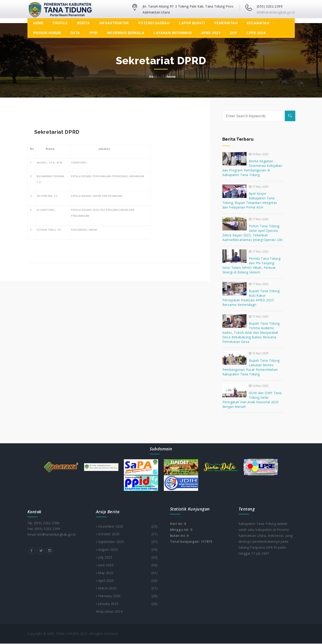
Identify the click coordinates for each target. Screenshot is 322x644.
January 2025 (127, 604)
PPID (93, 33)
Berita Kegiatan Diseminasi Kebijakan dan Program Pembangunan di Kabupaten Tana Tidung (252, 168)
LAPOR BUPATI (192, 23)
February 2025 (127, 596)
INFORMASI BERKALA (126, 33)
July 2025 (127, 558)
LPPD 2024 (256, 33)
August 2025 (127, 550)
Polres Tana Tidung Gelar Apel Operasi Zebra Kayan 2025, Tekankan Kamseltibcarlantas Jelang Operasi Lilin (253, 233)
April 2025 (127, 581)
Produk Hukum (47, 33)
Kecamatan (258, 23)
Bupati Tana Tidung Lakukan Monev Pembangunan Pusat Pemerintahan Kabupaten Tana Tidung (251, 367)
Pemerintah (226, 23)
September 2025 (127, 542)
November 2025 (127, 526)
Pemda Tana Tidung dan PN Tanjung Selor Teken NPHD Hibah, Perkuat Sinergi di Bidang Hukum (251, 265)
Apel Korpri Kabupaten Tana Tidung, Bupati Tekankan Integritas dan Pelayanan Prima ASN (250, 200)
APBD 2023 (211, 33)
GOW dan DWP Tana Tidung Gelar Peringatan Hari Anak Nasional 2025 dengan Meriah (252, 400)
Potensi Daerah (154, 23)
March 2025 (127, 589)
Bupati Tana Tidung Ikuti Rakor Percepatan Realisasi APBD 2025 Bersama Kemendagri (251, 298)
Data (75, 33)
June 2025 (127, 565)
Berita (83, 23)
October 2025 (127, 534)
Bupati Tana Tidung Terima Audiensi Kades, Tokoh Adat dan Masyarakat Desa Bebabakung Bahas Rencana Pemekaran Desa (251, 332)
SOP (234, 33)
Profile (60, 23)
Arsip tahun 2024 (109, 612)
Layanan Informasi (173, 33)
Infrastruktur (114, 23)
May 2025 (127, 573)
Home (38, 23)
